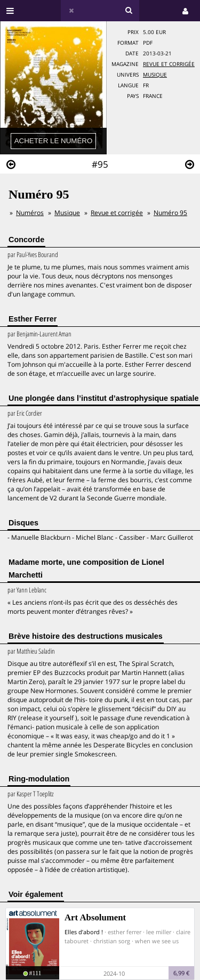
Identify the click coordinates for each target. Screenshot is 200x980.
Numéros (30, 213)
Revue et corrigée (169, 64)
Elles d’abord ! (84, 932)
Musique (155, 75)
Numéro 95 (170, 213)
